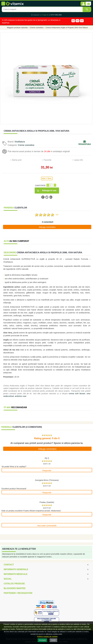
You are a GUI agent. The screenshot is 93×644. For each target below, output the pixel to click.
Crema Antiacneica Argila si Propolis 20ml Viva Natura (67, 28)
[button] (83, 4)
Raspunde (47, 470)
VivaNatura (20, 142)
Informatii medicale (16, 574)
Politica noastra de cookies (47, 636)
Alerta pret (17, 160)
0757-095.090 (56, 15)
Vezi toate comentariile (47, 526)
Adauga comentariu (47, 227)
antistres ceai (21, 396)
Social (8, 579)
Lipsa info (78, 160)
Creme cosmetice (37, 28)
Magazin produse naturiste (17, 28)
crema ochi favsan (77, 394)
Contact (9, 565)
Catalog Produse (14, 584)
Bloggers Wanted (15, 588)
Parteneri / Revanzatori (18, 593)
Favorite (48, 160)
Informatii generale (16, 569)
